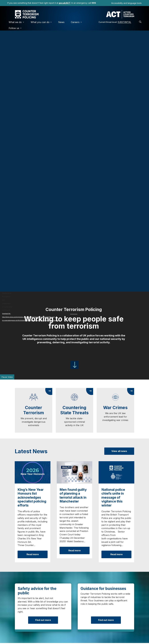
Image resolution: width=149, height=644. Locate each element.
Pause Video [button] (7, 116)
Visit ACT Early (74, 612)
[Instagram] (24, 635)
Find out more (43, 359)
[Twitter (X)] (15, 635)
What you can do (41, 22)
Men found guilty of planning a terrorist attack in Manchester (73, 253)
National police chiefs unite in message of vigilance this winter (113, 255)
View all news (119, 190)
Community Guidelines (110, 624)
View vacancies (117, 391)
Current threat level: (115, 22)
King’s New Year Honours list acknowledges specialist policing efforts (32, 255)
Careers (76, 22)
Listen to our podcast (122, 495)
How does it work (59, 493)
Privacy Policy (52, 624)
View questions (92, 497)
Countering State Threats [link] (74, 149)
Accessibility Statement (78, 624)
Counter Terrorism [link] (34, 149)
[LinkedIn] (33, 635)
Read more (33, 312)
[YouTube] (41, 635)
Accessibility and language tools (126, 3)
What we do (16, 22)
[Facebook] (7, 635)
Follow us (15, 28)
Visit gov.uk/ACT (33, 612)
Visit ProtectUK (116, 612)
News (61, 22)
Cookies (33, 624)
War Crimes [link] (115, 146)
